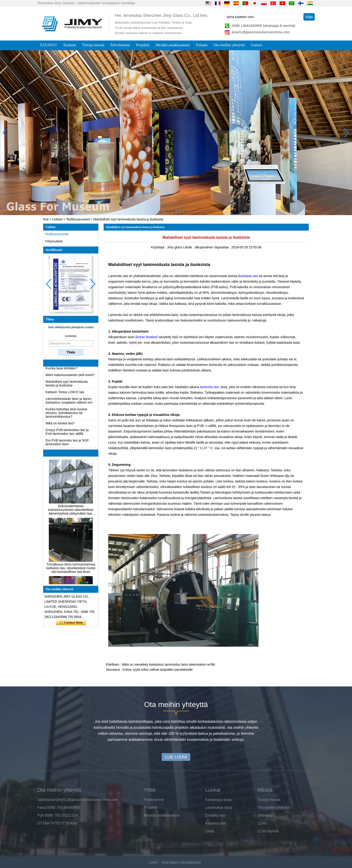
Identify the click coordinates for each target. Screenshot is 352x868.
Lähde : (189, 247)
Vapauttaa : (223, 247)
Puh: (41, 815)
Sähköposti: (47, 800)
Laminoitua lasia (219, 808)
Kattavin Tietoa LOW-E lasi (65, 393)
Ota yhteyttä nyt (71, 623)
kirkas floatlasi (147, 337)
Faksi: (42, 808)
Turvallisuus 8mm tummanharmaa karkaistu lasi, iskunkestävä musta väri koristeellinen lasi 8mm (71, 569)
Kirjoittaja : (159, 247)
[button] (167, 211)
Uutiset (256, 45)
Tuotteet (70, 45)
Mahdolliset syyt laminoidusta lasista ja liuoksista (67, 385)
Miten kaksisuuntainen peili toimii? (70, 376)
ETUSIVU (49, 45)
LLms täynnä (268, 831)
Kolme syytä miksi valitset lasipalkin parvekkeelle (158, 670)
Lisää (210, 831)
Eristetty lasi (215, 815)
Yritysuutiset (54, 241)
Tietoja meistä (93, 45)
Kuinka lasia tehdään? (62, 369)
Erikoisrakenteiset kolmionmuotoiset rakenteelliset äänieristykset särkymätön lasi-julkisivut (71, 511)
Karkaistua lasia (218, 800)
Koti (46, 219)
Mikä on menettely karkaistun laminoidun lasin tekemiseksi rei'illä (168, 664)
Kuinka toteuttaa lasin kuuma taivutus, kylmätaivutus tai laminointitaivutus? (66, 414)
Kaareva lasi (215, 823)
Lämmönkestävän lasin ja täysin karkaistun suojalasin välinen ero (69, 402)
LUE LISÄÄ (176, 757)
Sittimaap (265, 815)
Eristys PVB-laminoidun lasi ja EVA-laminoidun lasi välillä (67, 433)
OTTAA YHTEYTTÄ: (54, 823)
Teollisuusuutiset (78, 219)
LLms (262, 823)
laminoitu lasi (209, 387)
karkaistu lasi (249, 276)
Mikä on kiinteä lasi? (60, 424)
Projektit (143, 45)
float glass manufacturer (181, 862)
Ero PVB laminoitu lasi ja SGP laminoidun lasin (67, 443)
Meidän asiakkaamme (173, 45)
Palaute (202, 45)
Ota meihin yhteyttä (229, 45)
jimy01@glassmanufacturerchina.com (261, 32)
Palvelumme (120, 45)
